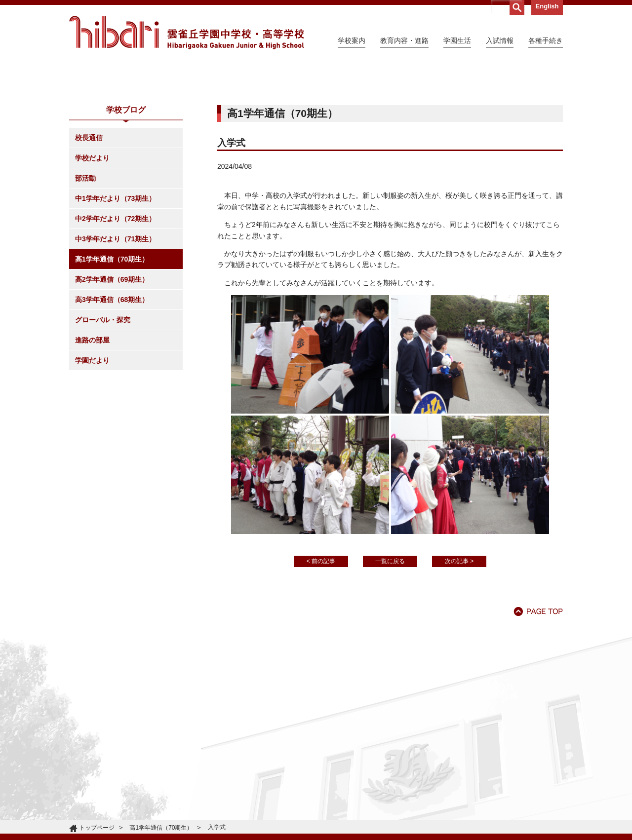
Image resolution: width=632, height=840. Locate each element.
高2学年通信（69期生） (112, 369)
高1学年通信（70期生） (112, 349)
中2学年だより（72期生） (115, 308)
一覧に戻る (390, 651)
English (547, 6)
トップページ (97, 828)
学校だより (92, 248)
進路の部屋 (92, 430)
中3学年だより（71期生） (115, 329)
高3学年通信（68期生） (112, 389)
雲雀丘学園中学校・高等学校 (187, 33)
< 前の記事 (321, 651)
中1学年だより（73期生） (115, 288)
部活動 (85, 268)
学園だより (92, 450)
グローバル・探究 (103, 410)
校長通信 (89, 228)
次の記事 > (459, 651)
